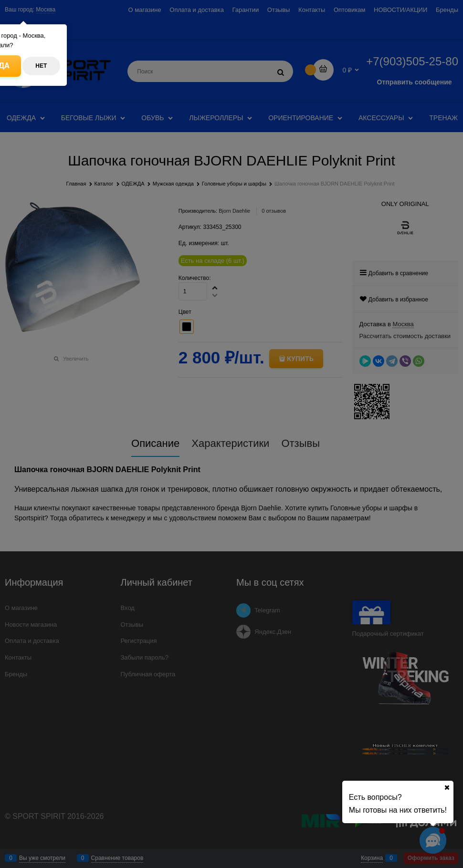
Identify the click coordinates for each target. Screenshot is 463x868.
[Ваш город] (447, 787)
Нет (41, 66)
